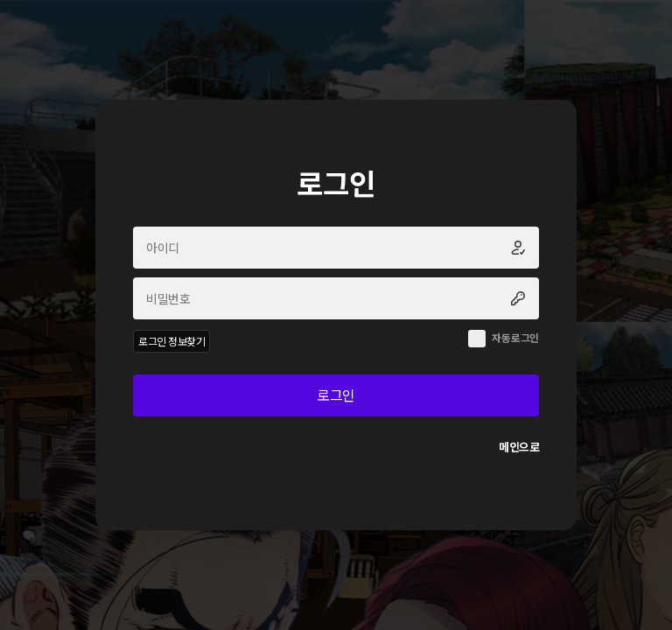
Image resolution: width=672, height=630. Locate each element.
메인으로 (519, 447)
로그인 (336, 395)
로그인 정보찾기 (171, 341)
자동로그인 (515, 337)
